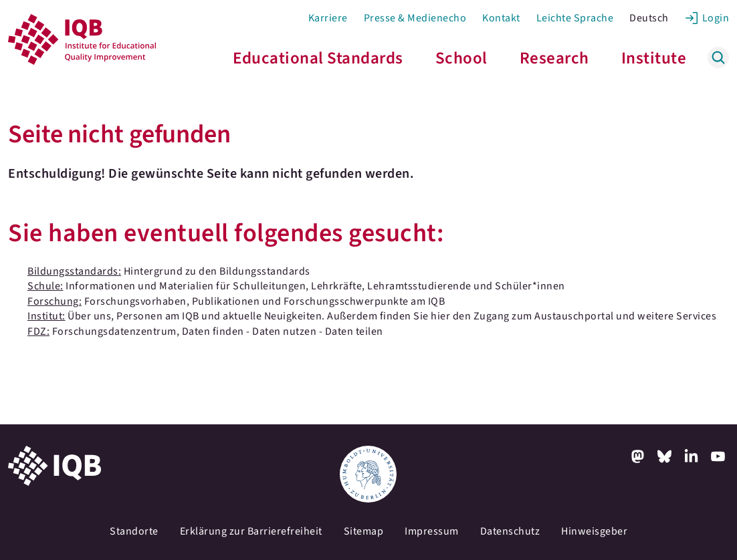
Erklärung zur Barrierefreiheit (251, 531)
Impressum (432, 531)
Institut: (46, 316)
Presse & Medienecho (415, 18)
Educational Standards (318, 58)
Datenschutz (510, 531)
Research (554, 58)
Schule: (45, 286)
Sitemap (364, 531)
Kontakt (501, 18)
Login (716, 18)
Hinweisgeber (594, 531)
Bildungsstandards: (74, 271)
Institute (654, 58)
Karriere (328, 18)
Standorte (134, 531)
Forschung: (55, 301)
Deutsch (649, 18)
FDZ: (38, 331)
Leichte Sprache (575, 18)
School (461, 58)
